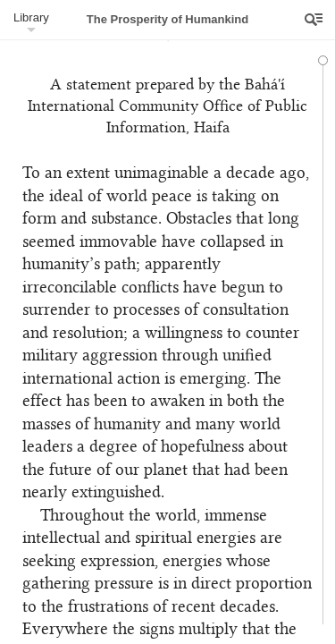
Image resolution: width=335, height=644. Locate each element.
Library (31, 17)
